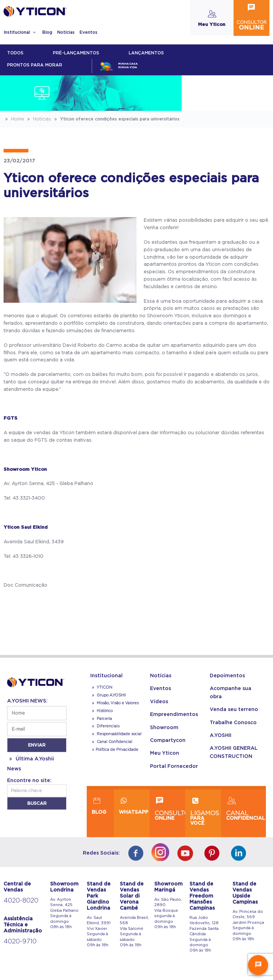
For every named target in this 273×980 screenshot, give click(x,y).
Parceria (101, 719)
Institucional (20, 32)
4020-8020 (21, 901)
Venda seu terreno (234, 710)
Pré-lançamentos (76, 53)
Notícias (66, 32)
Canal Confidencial (114, 742)
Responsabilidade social (116, 734)
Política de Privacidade (114, 750)
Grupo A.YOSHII (108, 695)
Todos (15, 53)
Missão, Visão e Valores (114, 703)
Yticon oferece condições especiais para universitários (116, 119)
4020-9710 (20, 942)
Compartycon (168, 741)
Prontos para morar (35, 65)
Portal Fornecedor (174, 766)
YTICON (101, 688)
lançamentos (146, 53)
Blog (47, 32)
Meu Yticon (165, 753)
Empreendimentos (174, 715)
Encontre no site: (29, 781)
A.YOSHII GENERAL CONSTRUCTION (234, 752)
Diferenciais (105, 726)
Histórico (101, 711)
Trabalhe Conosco (233, 723)
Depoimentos (227, 676)
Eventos (89, 32)
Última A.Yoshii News (31, 764)
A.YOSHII (221, 736)
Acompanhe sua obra (231, 693)
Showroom (164, 728)
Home (14, 119)
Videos (159, 702)
